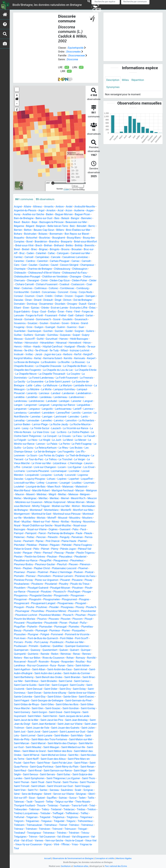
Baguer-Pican (83, 214)
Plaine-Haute (77, 541)
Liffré (17, 467)
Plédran (44, 545)
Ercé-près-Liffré (79, 308)
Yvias (45, 848)
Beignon (41, 226)
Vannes (91, 841)
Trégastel (83, 817)
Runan (62, 666)
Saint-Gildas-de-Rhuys (27, 704)
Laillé (29, 385)
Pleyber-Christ (42, 568)
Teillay (77, 802)
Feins (71, 312)
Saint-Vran (30, 790)
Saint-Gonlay (89, 708)
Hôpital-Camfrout (53, 347)
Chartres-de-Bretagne (40, 269)
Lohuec (51, 479)
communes (24, 199)
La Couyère (74, 374)
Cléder (93, 280)
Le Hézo (33, 440)
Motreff (75, 518)
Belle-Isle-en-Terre (58, 226)
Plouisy (80, 607)
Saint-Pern (33, 763)
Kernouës (80, 358)
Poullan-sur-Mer (75, 642)
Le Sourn (32, 455)
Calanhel (51, 253)
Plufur (84, 623)
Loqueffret (87, 479)
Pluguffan (20, 627)
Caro (17, 265)
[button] (17, 100)
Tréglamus (20, 821)
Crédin (49, 296)
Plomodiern (44, 576)
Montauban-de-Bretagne (38, 510)
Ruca (53, 666)
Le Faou (78, 436)
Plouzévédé (51, 623)
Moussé (86, 518)
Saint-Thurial (62, 782)
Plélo (36, 549)
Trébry (71, 809)
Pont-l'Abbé (67, 638)
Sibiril (30, 798)
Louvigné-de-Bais (36, 487)
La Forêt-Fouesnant (67, 378)
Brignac (55, 249)
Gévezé (18, 319)
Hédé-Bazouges (79, 339)
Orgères (68, 529)
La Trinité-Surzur (40, 428)
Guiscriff (30, 339)
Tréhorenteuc (46, 825)
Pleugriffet (46, 560)
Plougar (87, 592)
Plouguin (19, 607)
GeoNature (66, 866)
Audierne (80, 210)
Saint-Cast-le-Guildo (25, 685)
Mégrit (64, 494)
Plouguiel (81, 603)
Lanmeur (89, 409)
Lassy (25, 428)
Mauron (31, 494)
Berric (92, 226)
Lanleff (78, 409)
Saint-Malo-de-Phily (25, 739)
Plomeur (31, 576)
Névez (81, 522)
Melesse (85, 494)
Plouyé (90, 619)
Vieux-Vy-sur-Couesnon (81, 844)
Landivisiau (20, 401)
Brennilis (19, 249)
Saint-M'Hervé (36, 755)
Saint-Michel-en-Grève (59, 755)
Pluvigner (33, 634)
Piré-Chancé (61, 541)
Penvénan (87, 537)
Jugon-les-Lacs (53, 354)
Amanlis (49, 207)
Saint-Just (29, 732)
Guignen (80, 331)
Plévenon (85, 564)
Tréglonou (34, 821)
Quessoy (36, 650)
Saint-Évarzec (87, 697)
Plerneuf (48, 553)
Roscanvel (21, 662)
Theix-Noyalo (28, 806)
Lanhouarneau (63, 409)
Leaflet (66, 190)
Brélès (80, 245)
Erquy (37, 312)
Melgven (19, 498)
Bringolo (67, 249)
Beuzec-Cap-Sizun (44, 230)
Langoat (89, 401)
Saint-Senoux (39, 774)
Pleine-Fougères (83, 545)
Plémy (55, 549)
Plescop (59, 553)
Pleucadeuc (66, 557)
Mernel (77, 498)
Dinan (29, 300)
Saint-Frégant (22, 701)
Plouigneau (67, 607)
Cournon (30, 296)
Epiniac (35, 308)
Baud (17, 222)
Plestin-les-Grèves (35, 557)
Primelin (34, 646)
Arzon (69, 210)
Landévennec (77, 397)
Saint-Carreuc (82, 681)
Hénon (87, 343)
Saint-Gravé (56, 712)
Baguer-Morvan (64, 214)
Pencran (51, 537)
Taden (27, 802)
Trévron (80, 837)
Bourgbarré (59, 238)
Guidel (69, 331)
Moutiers (32, 522)
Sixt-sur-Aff (41, 798)
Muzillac (52, 522)
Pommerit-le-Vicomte (78, 634)
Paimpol (27, 533)
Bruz (32, 253)
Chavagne (76, 277)
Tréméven (83, 829)
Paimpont (39, 533)
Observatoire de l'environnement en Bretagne (73, 858)
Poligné (45, 634)
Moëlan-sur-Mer (80, 506)
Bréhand (70, 245)
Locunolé (71, 475)
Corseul (18, 296)
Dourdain (60, 304)
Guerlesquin (35, 331)
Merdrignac (42, 498)
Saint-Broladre (49, 681)
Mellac (30, 498)
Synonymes (113, 87)
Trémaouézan (75, 825)
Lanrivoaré (61, 417)
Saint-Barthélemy (24, 677)
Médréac (53, 494)
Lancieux (44, 393)
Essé (45, 312)
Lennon (41, 444)
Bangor (75, 218)
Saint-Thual (46, 782)
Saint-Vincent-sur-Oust (71, 786)
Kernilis (68, 358)
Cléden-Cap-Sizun (60, 280)
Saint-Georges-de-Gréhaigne (47, 701)
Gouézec (33, 323)
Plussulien (20, 634)
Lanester (77, 401)
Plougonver (20, 599)
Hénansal (62, 343)
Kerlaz (38, 358)
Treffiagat (19, 817)
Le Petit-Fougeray (82, 444)
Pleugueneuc (61, 560)
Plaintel (91, 541)
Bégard (30, 226)
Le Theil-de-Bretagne (78, 455)
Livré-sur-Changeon (45, 467)
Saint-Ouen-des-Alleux (63, 759)
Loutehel (19, 487)
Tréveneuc (20, 837)
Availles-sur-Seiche (33, 214)
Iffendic (82, 347)
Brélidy (90, 245)
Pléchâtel (19, 545)
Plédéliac (32, 545)
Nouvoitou (32, 525)
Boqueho (19, 238)
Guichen (48, 331)
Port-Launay (41, 642)
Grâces (75, 323)
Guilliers (28, 335)
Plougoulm (35, 599)
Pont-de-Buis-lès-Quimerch (43, 638)
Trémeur (70, 829)
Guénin (61, 327)
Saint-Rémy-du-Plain (74, 767)
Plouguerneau (66, 603)
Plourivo (43, 619)
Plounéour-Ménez (56, 611)
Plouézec (46, 592)
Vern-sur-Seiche (23, 844)
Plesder (70, 553)
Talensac (46, 802)
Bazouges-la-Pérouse (52, 222)
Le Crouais (65, 436)
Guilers (90, 331)
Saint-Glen (38, 708)
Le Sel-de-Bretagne (45, 452)
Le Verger (80, 459)
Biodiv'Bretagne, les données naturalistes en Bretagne (47, 5)
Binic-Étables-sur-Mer (78, 230)
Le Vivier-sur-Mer (41, 463)
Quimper (86, 650)
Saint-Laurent (59, 732)
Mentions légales (124, 858)
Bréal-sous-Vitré (35, 245)
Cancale (62, 257)
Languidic (48, 409)
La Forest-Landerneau (41, 378)
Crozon (69, 296)
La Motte (46, 389)
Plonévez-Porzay (23, 580)
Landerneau (61, 397)
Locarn (62, 467)
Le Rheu (63, 448)
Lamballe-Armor (83, 385)
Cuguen (79, 296)
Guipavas (65, 335)
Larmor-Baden (22, 424)
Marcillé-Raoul (22, 490)
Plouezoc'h (60, 592)
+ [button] (17, 95)
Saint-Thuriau (79, 782)
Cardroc (31, 261)
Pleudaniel (81, 557)
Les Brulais (77, 448)
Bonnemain (56, 234)
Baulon (26, 222)
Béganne (19, 226)
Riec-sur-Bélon (32, 658)
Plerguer (27, 553)
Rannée (45, 654)
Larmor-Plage (40, 424)
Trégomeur (48, 821)
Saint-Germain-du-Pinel (79, 701)
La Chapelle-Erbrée (86, 370)
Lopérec (62, 479)
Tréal (35, 809)
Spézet (62, 798)
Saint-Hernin (50, 716)
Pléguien (55, 545)
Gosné (57, 319)
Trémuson (45, 833)
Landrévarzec (37, 401)
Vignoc (18, 848)
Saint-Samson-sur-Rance (67, 771)
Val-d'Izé (66, 841)
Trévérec (33, 837)
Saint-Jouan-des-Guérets (72, 728)
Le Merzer (81, 440)
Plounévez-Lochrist (26, 615)
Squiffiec (73, 798)
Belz (73, 226)
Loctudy (59, 475)
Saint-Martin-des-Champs (69, 743)
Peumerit (37, 541)
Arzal (61, 210)
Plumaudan (46, 627)
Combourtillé (21, 292)
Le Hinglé (45, 440)
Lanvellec (47, 420)
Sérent (60, 794)
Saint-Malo (84, 736)
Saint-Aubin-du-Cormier (77, 673)
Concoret (63, 292)
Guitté (40, 339)
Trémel (33, 829)
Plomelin (19, 576)
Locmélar (74, 471)
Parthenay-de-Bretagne (69, 533)
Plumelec (74, 627)
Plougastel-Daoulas (41, 595)
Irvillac (29, 354)
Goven (65, 323)
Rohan (70, 658)
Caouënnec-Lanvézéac (82, 257)
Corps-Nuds (86, 292)
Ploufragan (74, 592)
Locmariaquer (59, 471)
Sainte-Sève (70, 697)
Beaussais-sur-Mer (77, 222)
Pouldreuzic (57, 642)
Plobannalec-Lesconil (64, 568)
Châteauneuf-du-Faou (75, 273)
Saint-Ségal (90, 771)
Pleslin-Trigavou (86, 553)
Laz (53, 432)
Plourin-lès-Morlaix (26, 619)
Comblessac (68, 288)
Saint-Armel (81, 669)
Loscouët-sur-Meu (24, 483)
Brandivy (54, 242)
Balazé (65, 218)
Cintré (44, 280)
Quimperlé (20, 654)
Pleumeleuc (77, 560)
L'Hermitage (76, 463)
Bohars (18, 234)
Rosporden (69, 662)
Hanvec (64, 339)
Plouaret (65, 580)
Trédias (32, 813)
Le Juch (57, 440)
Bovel (30, 242)
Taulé (56, 802)
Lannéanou (20, 413)
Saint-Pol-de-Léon (66, 763)
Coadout (65, 284)
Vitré (27, 848)
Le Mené (68, 440)
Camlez (25, 257)
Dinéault (48, 300)
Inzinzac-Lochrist (80, 350)
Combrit (35, 292)
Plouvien (67, 619)
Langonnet (31, 405)
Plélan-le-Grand (23, 549)
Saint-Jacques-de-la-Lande (75, 716)
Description (113, 80)
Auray (17, 214)
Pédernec (29, 537)
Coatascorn (78, 284)
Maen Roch (54, 487)
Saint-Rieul (29, 771)
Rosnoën (45, 662)
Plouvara (55, 619)
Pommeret (57, 634)
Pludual (74, 623)
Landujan (64, 401)
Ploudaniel (51, 584)
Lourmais (90, 483)
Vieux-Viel (60, 844)
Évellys (53, 312)
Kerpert (92, 358)
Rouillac (82, 662)
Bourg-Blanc (74, 238)
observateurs (45, 199)
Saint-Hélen (35, 716)
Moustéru (19, 522)
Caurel (54, 265)
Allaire (27, 207)
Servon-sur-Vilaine (76, 794)
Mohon (18, 510)
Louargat (65, 483)
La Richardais (87, 420)
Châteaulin (20, 273)
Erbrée (45, 308)
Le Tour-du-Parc (34, 459)
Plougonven (78, 595)
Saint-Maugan (60, 747)
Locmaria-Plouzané (38, 471)
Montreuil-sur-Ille (35, 518)
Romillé (92, 658)
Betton (28, 230)
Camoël (36, 257)
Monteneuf (60, 510)
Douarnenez (46, 304)
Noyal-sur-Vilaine (52, 529)
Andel (69, 207)
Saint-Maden (68, 736)
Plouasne (78, 580)
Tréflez (46, 817)
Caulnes (44, 265)
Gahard (80, 315)
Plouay (89, 580)
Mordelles (53, 518)
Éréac (93, 308)
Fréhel (63, 315)
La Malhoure (50, 385)
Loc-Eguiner (75, 467)
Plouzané (19, 623)
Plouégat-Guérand (38, 588)
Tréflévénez (34, 817)
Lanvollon (71, 420)
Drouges (72, 304)
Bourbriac (45, 238)
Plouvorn (79, 619)
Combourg (83, 288)
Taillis (36, 802)
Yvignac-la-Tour (59, 848)
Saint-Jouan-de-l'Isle (44, 728)
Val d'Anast (34, 841)
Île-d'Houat (42, 350)
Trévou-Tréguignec (63, 837)
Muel (42, 522)
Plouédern (20, 588)
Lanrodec (74, 417)
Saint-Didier (51, 689)
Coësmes (27, 288)
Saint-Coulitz (77, 685)
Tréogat (58, 833)
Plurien (66, 630)
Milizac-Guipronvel (74, 502)
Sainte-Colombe (23, 697)
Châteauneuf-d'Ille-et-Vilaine (44, 273)
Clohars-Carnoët (25, 284)
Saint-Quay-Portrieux (48, 767)
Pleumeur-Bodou (24, 564)
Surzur (18, 802)
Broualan (89, 249)
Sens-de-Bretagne (44, 794)
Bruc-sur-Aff (21, 253)
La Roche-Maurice (81, 424)
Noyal (43, 525)
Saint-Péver (47, 763)
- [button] (17, 104)
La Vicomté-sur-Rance (76, 428)
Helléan (18, 343)
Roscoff (34, 662)
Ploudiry (64, 584)
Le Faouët (90, 436)
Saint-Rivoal (44, 771)
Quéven (64, 650)
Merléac (66, 498)
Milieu (126, 80)
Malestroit (82, 487)
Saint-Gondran (71, 708)
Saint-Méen (20, 751)
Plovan (64, 623)
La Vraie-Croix (41, 432)
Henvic (18, 347)
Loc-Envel (89, 467)
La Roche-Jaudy (59, 424)
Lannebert (35, 413)
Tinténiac (76, 806)
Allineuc (38, 207)
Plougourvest (70, 599)
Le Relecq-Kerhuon (46, 448)
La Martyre (66, 385)
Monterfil (90, 510)
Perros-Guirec (22, 541)
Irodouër (19, 354)
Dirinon (68, 300)
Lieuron (89, 463)
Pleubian (52, 557)
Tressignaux (84, 833)
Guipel (77, 335)
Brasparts (67, 242)
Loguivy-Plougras (35, 479)
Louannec (52, 483)
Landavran (68, 393)
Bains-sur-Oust (44, 218)
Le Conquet (50, 436)
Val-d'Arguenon (51, 841)
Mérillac (55, 498)
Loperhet (74, 479)
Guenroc (72, 327)
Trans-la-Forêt (22, 809)
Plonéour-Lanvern (63, 576)
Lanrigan (47, 417)
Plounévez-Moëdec (50, 615)
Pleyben (27, 568)
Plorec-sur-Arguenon (47, 580)
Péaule (18, 537)
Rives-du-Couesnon (54, 658)
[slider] (53, 183)
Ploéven (79, 572)
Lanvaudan (33, 420)
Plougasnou (21, 595)
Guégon (39, 327)
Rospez (57, 662)
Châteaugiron (80, 269)
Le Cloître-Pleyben (79, 432)
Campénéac (49, 257)
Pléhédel (67, 545)
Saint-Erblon (55, 697)
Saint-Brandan (73, 677)
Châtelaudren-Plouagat (27, 277)
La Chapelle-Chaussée (49, 366)
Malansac (68, 487)
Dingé (58, 300)
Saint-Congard (60, 685)
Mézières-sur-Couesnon (47, 502)
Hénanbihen (47, 343)
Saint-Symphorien (39, 778)
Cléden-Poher (80, 280)
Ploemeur (19, 572)
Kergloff (88, 354)
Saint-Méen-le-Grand (41, 751)
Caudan (33, 265)
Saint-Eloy (40, 697)
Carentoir (43, 261)
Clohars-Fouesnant (47, 284)
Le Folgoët (20, 440)
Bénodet (82, 226)
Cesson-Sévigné (69, 265)
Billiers (60, 230)
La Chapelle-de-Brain (75, 366)
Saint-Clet (44, 685)
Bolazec (43, 234)
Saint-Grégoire (73, 712)
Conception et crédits (105, 858)
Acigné (18, 207)
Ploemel (83, 568)
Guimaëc (40, 335)
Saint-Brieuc (32, 681)
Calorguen (74, 253)
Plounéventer (89, 611)
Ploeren (31, 572)
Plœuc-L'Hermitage (61, 572)
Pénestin (63, 537)
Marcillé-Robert (41, 490)
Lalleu (38, 385)
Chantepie (20, 269)
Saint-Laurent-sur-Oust (82, 732)
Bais (57, 218)
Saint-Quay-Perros (24, 767)
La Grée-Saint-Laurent (58, 382)
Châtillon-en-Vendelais (55, 277)
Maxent (42, 494)
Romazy (81, 658)
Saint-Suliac (72, 774)
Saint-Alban (39, 669)
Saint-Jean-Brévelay (77, 720)
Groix (30, 327)
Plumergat (41, 630)
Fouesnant (51, 315)
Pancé (50, 533)
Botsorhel (32, 238)
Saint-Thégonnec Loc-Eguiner (68, 778)
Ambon (60, 207)
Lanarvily (32, 393)
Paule (87, 533)
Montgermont (44, 514)
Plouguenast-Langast (43, 603)
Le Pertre (65, 444)
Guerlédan (20, 331)
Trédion (42, 813)
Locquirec (47, 475)
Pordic (29, 642)
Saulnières (78, 790)
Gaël (71, 315)
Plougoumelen (52, 599)
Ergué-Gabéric (23, 312)
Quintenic (33, 654)
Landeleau (46, 397)
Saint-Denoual (34, 689)
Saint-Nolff (42, 759)
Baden (50, 214)
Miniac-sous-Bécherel (37, 506)
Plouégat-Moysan (60, 588)
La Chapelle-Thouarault (52, 374)
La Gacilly (20, 382)
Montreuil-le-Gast (64, 514)
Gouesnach (81, 319)
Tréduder (80, 813)
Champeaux (87, 265)
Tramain (88, 806)
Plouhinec (42, 607)
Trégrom (61, 821)
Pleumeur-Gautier (45, 564)
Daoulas (19, 300)
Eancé (92, 304)
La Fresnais (87, 378)
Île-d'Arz (29, 350)
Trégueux (89, 821)
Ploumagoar (22, 611)
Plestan (18, 557)
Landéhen (32, 397)
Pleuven (74, 564)
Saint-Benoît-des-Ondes (49, 677)
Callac (62, 253)
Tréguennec (75, 821)
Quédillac (58, 646)
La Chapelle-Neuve (26, 374)
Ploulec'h (91, 607)
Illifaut (64, 350)
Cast (24, 265)
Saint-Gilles (47, 704)
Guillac (18, 335)
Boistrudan (30, 234)
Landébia (19, 397)
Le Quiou (28, 448)
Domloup (32, 304)
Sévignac (19, 798)
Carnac (76, 261)
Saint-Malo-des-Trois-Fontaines (56, 739)
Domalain (19, 304)
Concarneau (49, 292)
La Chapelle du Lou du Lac (58, 370)
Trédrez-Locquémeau (61, 813)
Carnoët (86, 261)
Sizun (53, 798)
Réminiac (66, 654)
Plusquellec (79, 630)
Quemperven (21, 650)
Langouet (44, 405)
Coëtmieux (41, 288)
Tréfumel (57, 817)
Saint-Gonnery (22, 712)
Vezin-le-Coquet (43, 844)
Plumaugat (61, 627)
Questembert (50, 650)
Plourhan (81, 615)
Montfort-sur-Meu (24, 514)
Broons (78, 249)
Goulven (55, 323)
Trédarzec (20, 813)
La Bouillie (64, 362)
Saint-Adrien (83, 666)
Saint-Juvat (43, 732)
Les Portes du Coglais (52, 455)
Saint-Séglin (22, 774)
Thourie (65, 806)
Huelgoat (70, 347)
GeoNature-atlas (81, 866)
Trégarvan (70, 817)
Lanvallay (19, 420)
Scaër (89, 790)
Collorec (54, 288)
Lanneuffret (63, 413)
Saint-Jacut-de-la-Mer (26, 720)
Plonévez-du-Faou (85, 576)
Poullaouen (20, 646)
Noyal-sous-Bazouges (28, 529)
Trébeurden (46, 809)
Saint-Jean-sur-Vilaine (70, 724)
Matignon (19, 494)
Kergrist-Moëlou (23, 358)
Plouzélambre (35, 623)
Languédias (84, 405)
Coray (74, 292)
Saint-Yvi (43, 790)
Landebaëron (84, 393)
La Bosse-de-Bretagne (27, 362)
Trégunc (31, 825)
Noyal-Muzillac (89, 525)
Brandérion (41, 242)
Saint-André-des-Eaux (60, 669)
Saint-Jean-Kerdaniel (44, 724)
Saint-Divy (65, 689)
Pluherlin (32, 627)
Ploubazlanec (22, 584)
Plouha (30, 607)
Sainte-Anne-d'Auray (55, 693)
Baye (35, 222)
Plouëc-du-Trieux (80, 584)
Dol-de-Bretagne (83, 300)
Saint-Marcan (28, 743)
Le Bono (62, 432)
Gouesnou (20, 323)
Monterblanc (76, 510)
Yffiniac (36, 848)
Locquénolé (32, 475)
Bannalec (87, 218)
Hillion (27, 347)
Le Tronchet (66, 459)
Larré (17, 428)
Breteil (38, 249)
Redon (55, 654)
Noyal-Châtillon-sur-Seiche (63, 525)
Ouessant (80, 529)
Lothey (41, 483)
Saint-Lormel (35, 736)
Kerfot (78, 354)
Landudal (52, 401)
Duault (83, 304)
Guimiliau (53, 335)
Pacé (17, 533)
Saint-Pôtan (85, 763)
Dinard (38, 300)
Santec (54, 790)
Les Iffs (81, 452)
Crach (40, 296)
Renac (77, 654)
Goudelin (68, 319)
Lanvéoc (59, 420)
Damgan (91, 296)
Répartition (138, 80)
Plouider (54, 607)
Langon (18, 405)
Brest (29, 249)
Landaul (56, 393)
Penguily (75, 537)
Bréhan (59, 245)
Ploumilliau (38, 611)
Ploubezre (37, 584)
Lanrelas (36, 417)
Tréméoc (44, 829)
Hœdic (37, 347)
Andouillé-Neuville (85, 207)
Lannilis (76, 413)
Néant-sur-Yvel (67, 522)
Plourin (92, 615)
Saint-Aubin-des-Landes (48, 673)
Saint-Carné (66, 681)
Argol (41, 210)
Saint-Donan (35, 693)
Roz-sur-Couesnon (38, 666)
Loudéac (77, 483)
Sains (71, 666)
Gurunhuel (52, 339)
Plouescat (33, 592)
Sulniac (84, 798)
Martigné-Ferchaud (63, 490)
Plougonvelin (61, 595)
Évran (62, 312)
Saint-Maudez (42, 747)
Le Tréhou (51, 459)
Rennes (87, 654)
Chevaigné (33, 280)
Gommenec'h (44, 319)
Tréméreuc (57, 829)
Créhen (59, 296)
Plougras (84, 599)
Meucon (27, 502)
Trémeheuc (20, 829)
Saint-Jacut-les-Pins (52, 720)
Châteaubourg (62, 269)
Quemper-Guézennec (77, 646)
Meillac (74, 494)
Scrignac (19, 794)
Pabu (91, 529)
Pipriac (48, 541)
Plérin (38, 553)
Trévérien (45, 837)
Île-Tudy (54, 350)
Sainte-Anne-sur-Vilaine (82, 693)
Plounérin (74, 611)
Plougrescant (22, 603)
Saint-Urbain (49, 786)
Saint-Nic (79, 755)
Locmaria (19, 471)
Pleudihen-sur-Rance (26, 560)
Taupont (66, 802)
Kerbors (68, 354)
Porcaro (18, 642)
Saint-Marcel (45, 743)
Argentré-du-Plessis (25, 210)
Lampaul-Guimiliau (64, 389)
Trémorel (32, 833)
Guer (82, 327)
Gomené (29, 319)
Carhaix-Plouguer (60, 261)
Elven (26, 308)
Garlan (90, 315)
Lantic (85, 417)
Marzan (80, 490)
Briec (46, 249)
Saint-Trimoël (32, 786)
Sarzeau (65, 790)
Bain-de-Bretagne (24, 218)
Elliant (18, 308)
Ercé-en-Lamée (59, 308)
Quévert (75, 650)
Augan (90, 210)
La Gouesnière (35, 382)
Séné (29, 794)
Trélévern (60, 825)
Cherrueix (19, 280)
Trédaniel (82, 809)
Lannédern (49, 413)
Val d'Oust (79, 841)
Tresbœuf (69, 833)
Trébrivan (60, 809)
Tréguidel (19, 825)
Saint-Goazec (53, 708)
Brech (50, 245)
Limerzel (27, 467)
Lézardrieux (60, 463)
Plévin (17, 568)
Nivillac (91, 522)
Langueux (34, 409)
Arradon (51, 210)
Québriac (46, 646)
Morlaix (64, 518)
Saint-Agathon (22, 669)
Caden (41, 253)
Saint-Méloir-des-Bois (67, 751)
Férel (79, 312)
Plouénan (78, 588)
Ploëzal (89, 572)
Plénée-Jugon (68, 549)
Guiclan (59, 331)
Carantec (19, 261)
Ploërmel (43, 572)
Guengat (50, 327)
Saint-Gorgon (40, 712)
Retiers (18, 658)
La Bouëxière (49, 362)
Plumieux (55, 630)
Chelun (87, 277)
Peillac (40, 537)
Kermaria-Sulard (53, 358)
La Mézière (33, 389)
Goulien (44, 323)
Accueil (47, 858)
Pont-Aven (20, 638)
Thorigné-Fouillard (48, 806)
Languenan (20, 409)
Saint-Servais (56, 774)
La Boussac (79, 362)
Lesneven (19, 455)
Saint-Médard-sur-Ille (82, 747)
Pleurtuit (62, 564)
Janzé (39, 354)
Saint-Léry (20, 736)
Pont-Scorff (82, 638)
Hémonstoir (31, 343)
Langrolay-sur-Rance (63, 405)
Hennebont (75, 343)
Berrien (18, 230)
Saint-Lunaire (52, 736)
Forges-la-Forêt (34, 315)
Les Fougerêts (66, 452)
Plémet (45, 549)
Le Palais (52, 444)
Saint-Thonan (30, 782)
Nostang (19, 525)
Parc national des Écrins (116, 866)
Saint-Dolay (80, 689)
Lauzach (56, 428)
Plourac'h (69, 615)
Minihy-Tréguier (60, 506)
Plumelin (29, 630)
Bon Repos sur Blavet (77, 234)
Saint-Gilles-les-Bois (68, 704)
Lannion (87, 413)
